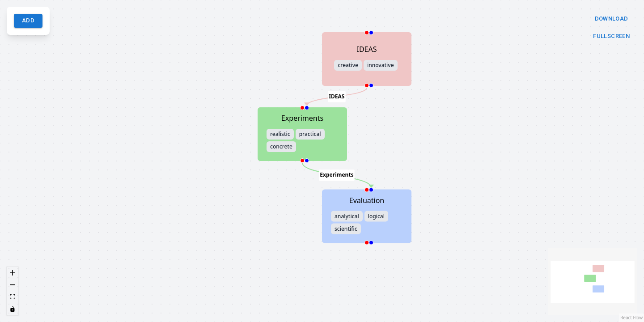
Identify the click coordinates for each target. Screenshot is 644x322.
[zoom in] (13, 273)
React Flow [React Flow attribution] (631, 318)
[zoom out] (13, 285)
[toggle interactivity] (13, 309)
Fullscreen (611, 36)
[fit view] (13, 297)
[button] (367, 59)
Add (28, 21)
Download (611, 19)
